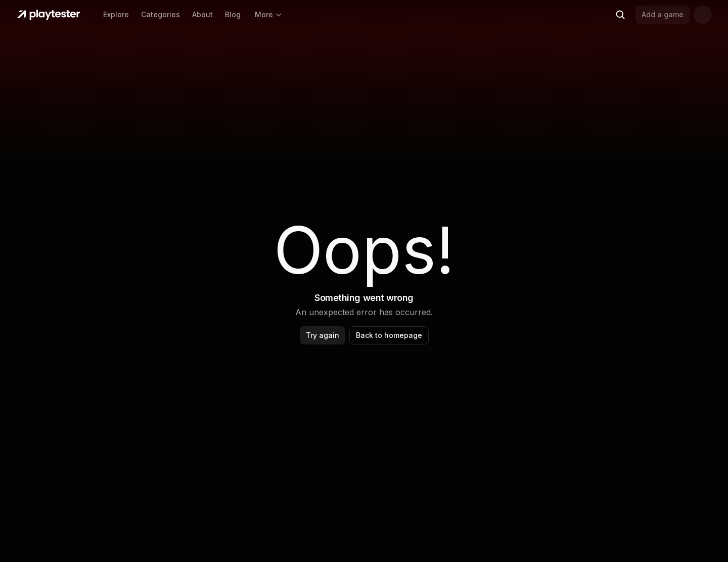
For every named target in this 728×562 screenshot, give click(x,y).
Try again (323, 335)
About (202, 14)
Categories (161, 14)
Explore (116, 14)
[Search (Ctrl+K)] (620, 15)
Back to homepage (389, 335)
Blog (233, 14)
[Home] (49, 15)
